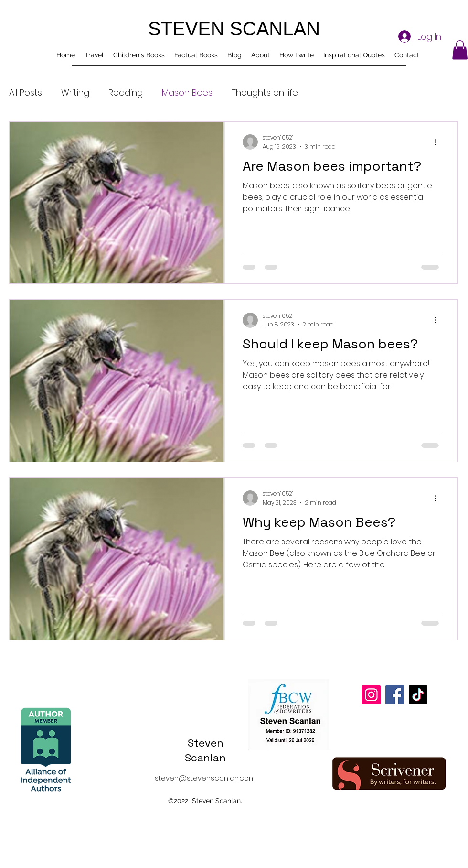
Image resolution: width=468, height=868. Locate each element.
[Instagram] (371, 695)
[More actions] (439, 142)
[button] (460, 50)
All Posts (26, 92)
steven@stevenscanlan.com (205, 778)
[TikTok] (418, 695)
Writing (75, 92)
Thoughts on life (265, 92)
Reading (126, 92)
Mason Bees (187, 92)
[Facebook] (395, 695)
